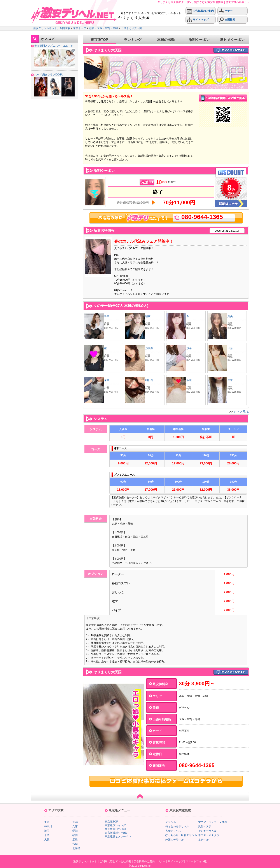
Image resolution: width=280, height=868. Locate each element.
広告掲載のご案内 (200, 11)
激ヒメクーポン (232, 40)
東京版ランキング (115, 825)
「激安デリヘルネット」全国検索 (50, 28)
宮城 (75, 844)
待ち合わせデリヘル (177, 826)
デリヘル (171, 822)
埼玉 (47, 831)
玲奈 (107, 316)
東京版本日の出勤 (115, 829)
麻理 (189, 380)
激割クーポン (199, 40)
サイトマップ (198, 20)
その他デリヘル (207, 831)
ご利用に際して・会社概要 (115, 861)
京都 (75, 822)
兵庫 (75, 826)
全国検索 (227, 20)
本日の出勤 (166, 40)
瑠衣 (148, 316)
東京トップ (80, 28)
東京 (47, 822)
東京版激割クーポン (117, 833)
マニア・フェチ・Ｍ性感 (213, 822)
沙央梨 (149, 348)
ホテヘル (203, 840)
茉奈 (107, 380)
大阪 (47, 840)
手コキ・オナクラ (209, 835)
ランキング (133, 40)
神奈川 (48, 826)
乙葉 (230, 348)
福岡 (75, 835)
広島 (75, 840)
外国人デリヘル (175, 840)
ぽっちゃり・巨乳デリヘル (181, 835)
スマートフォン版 (196, 861)
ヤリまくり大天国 (131, 28)
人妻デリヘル (173, 831)
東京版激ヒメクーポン (118, 836)
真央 (230, 316)
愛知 (75, 831)
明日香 (149, 380)
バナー (226, 11)
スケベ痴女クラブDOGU (49, 75)
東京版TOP (99, 40)
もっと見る (241, 412)
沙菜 (189, 348)
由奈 (230, 380)
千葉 (47, 835)
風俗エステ (205, 826)
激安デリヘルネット (85, 861)
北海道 (76, 848)
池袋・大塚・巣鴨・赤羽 (103, 28)
